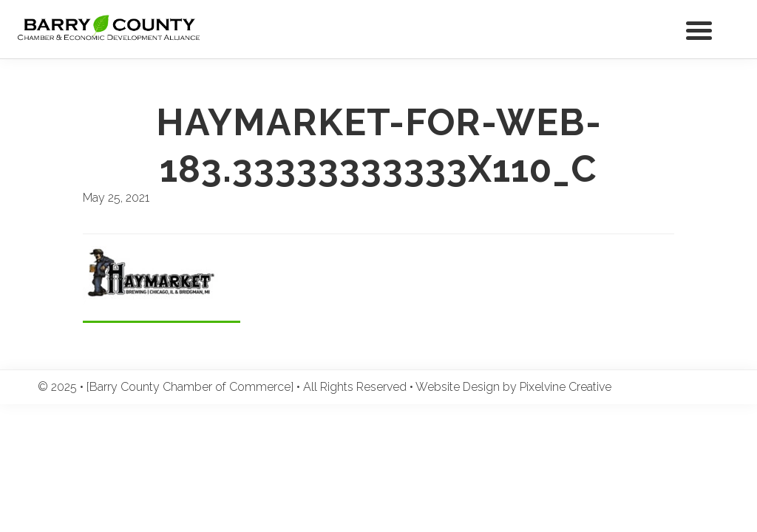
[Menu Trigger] (699, 29)
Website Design (458, 387)
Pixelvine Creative (566, 387)
